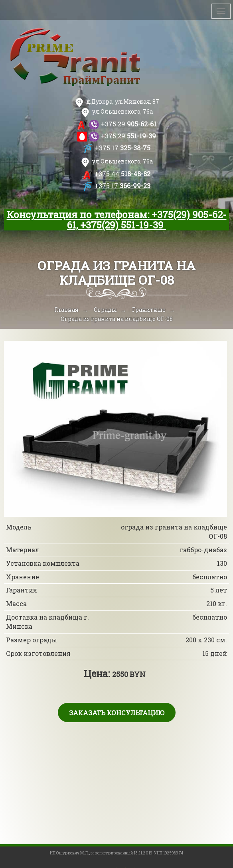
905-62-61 (129, 124)
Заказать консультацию (117, 713)
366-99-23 (122, 186)
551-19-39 (128, 136)
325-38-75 (123, 148)
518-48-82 (122, 174)
